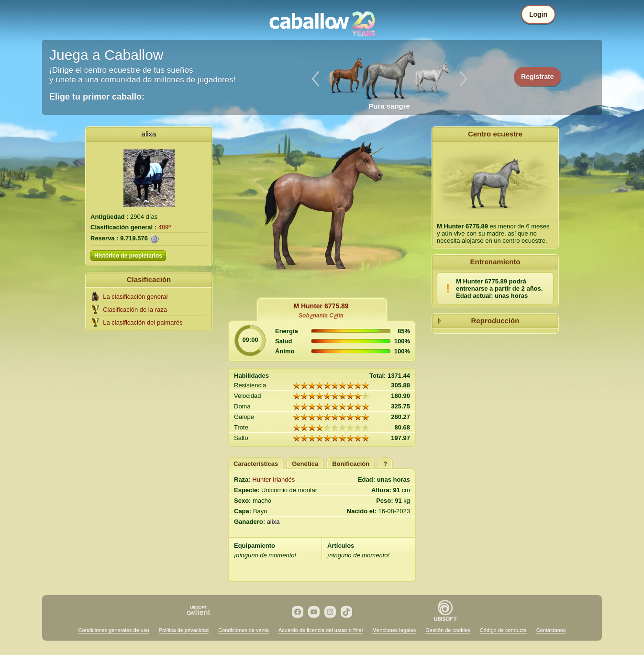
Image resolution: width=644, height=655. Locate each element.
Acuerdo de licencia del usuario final (321, 630)
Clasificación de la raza (135, 310)
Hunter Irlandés (273, 480)
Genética (305, 464)
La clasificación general (135, 297)
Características (256, 464)
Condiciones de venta (244, 630)
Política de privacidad (184, 630)
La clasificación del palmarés (143, 322)
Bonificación (351, 464)
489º (165, 227)
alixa (149, 134)
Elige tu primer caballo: (97, 97)
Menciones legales (394, 630)
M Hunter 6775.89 (321, 306)
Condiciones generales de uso (114, 630)
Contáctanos (551, 630)
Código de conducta (503, 630)
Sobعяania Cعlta (321, 316)
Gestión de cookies (448, 630)
